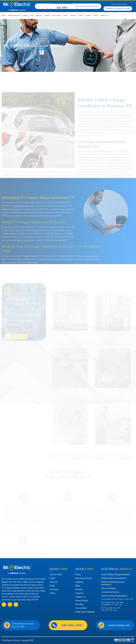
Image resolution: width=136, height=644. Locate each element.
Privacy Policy (82, 601)
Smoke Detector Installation (114, 578)
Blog (32, 15)
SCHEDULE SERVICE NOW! (118, 9)
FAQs (81, 15)
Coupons (47, 15)
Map (132, 599)
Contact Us (104, 15)
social (10, 604)
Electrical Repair (109, 588)
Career (66, 15)
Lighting (25, 15)
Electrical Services (14, 15)
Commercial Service (110, 592)
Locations (88, 15)
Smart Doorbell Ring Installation (116, 574)
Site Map (79, 604)
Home (4, 15)
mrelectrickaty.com (119, 625)
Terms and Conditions (85, 612)
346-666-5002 (121, 16)
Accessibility (81, 608)
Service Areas (57, 15)
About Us (73, 15)
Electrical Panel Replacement (114, 596)
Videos (96, 15)
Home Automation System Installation (113, 583)
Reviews (39, 15)
